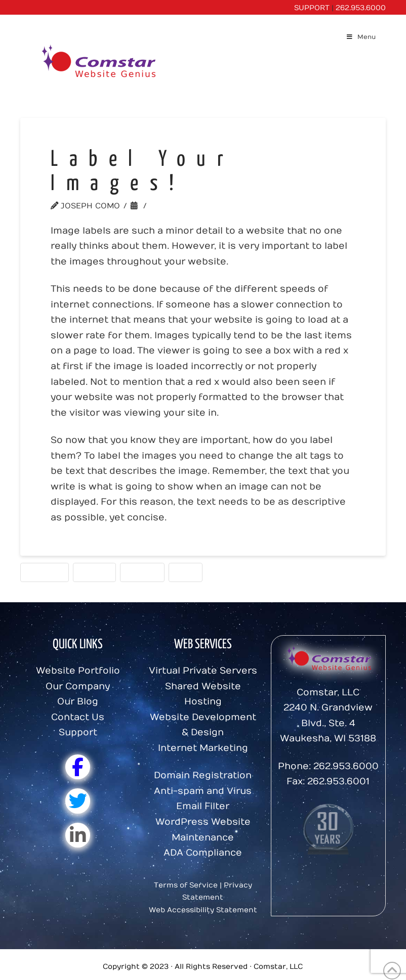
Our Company (78, 686)
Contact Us (78, 717)
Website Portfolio (78, 671)
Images (94, 572)
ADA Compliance (203, 853)
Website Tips (180, 206)
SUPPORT (312, 8)
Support (78, 732)
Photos (142, 572)
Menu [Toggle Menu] (361, 37)
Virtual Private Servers (203, 671)
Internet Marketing (203, 748)
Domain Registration (203, 775)
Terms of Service (186, 885)
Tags (186, 572)
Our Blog (78, 702)
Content (45, 572)
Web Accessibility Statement (203, 910)
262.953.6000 (361, 8)
